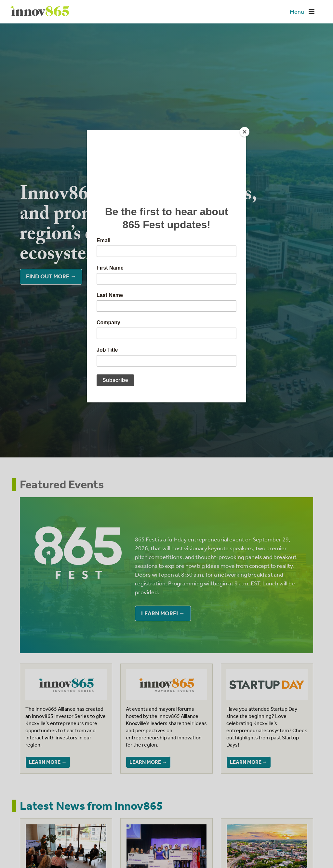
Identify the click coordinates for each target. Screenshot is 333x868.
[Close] (245, 132)
